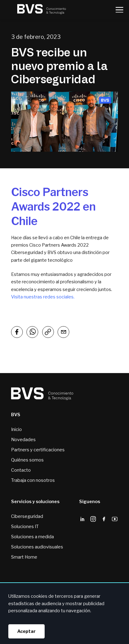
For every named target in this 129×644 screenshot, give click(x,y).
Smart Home (24, 557)
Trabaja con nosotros (33, 480)
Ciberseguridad (27, 516)
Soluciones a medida (32, 537)
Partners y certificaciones (38, 450)
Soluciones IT (25, 527)
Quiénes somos (27, 460)
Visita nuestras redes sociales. (43, 297)
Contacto (21, 470)
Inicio (16, 429)
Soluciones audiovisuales (37, 547)
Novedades (23, 440)
